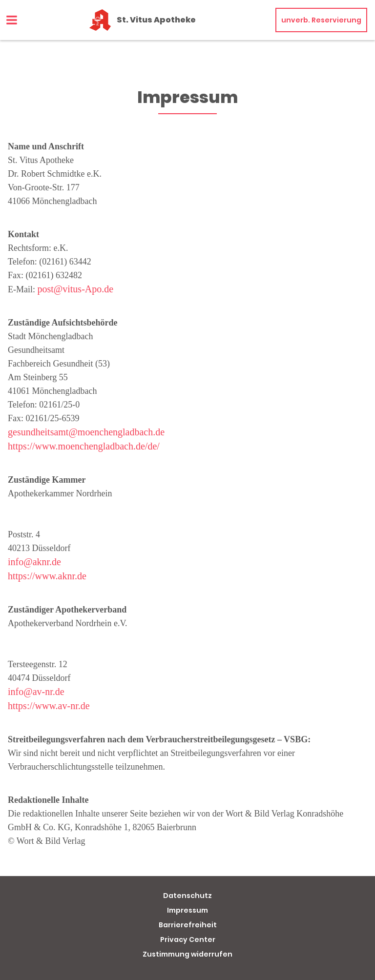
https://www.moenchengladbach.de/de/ (84, 446)
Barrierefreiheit (188, 925)
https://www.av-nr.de (49, 706)
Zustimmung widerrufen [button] (187, 954)
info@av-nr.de (36, 692)
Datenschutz (187, 896)
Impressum (187, 910)
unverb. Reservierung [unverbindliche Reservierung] (321, 20)
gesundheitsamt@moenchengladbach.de (86, 432)
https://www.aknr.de (47, 576)
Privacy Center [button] (188, 939)
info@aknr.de (34, 562)
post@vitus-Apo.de (76, 289)
